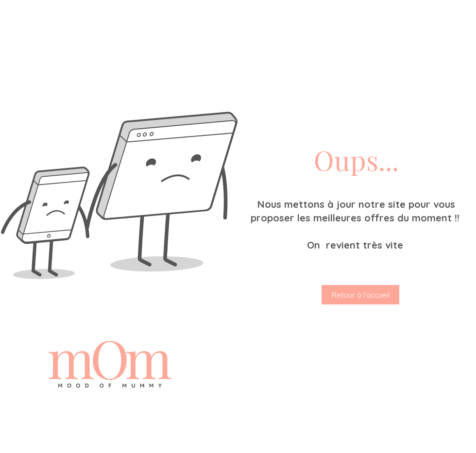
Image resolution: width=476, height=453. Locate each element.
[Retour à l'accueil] (360, 295)
